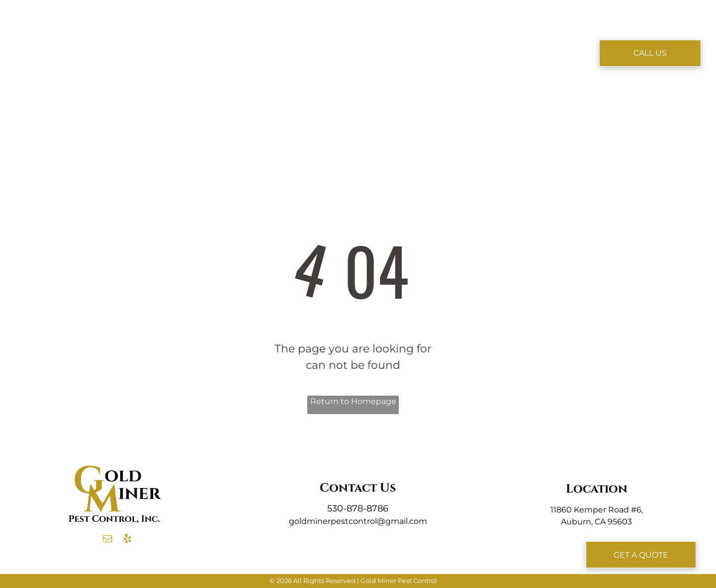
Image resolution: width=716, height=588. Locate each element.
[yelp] (127, 540)
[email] (107, 540)
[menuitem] (220, 38)
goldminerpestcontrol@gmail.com (358, 521)
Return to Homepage (353, 401)
